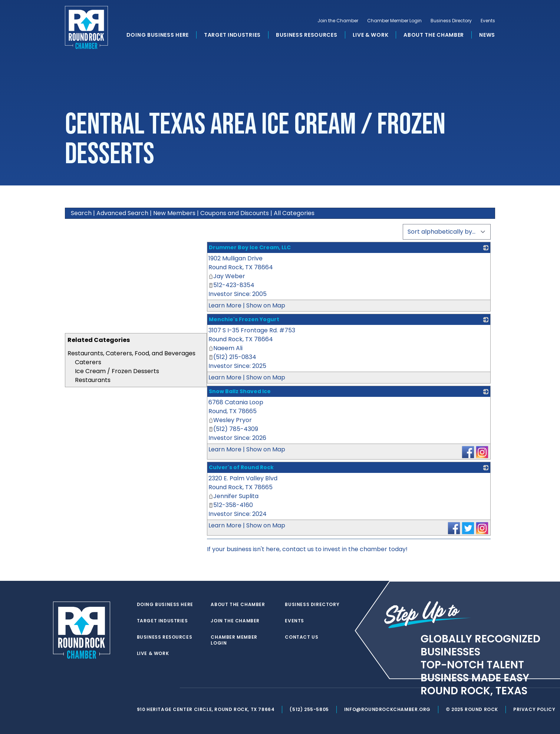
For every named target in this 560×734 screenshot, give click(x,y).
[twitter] (141, 688)
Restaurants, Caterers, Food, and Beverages (131, 353)
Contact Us (302, 637)
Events (488, 21)
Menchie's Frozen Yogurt (244, 319)
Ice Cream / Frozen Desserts (117, 371)
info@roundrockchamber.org (387, 709)
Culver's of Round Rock (241, 467)
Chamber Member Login (394, 21)
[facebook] (155, 688)
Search (81, 213)
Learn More (225, 305)
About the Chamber (434, 35)
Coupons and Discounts (235, 213)
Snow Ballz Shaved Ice (240, 391)
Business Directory (451, 21)
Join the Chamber (338, 21)
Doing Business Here (158, 35)
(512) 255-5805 (309, 709)
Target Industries (232, 35)
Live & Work (371, 35)
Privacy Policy (534, 709)
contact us (298, 549)
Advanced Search (122, 213)
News (487, 35)
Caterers (88, 362)
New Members (174, 213)
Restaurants (93, 380)
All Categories (294, 213)
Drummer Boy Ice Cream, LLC (250, 247)
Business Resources (307, 35)
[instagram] (170, 688)
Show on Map (266, 305)
